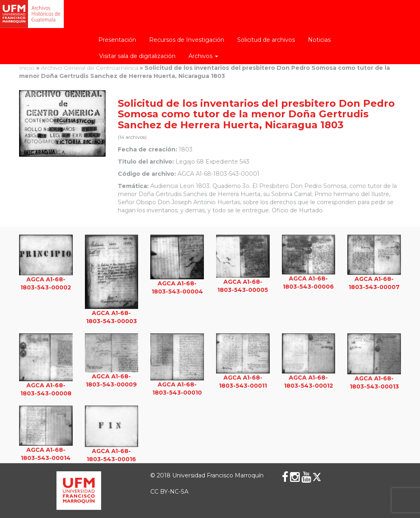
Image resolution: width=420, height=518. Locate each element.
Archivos (203, 56)
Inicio (27, 68)
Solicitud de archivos (266, 40)
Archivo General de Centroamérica (90, 68)
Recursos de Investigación (187, 40)
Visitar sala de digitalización (137, 56)
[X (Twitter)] (317, 477)
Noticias (319, 40)
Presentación (117, 40)
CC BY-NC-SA (169, 492)
